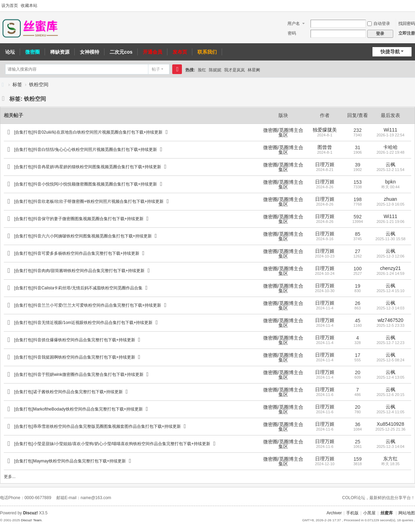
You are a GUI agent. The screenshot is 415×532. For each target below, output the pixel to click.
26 (358, 303)
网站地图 (407, 513)
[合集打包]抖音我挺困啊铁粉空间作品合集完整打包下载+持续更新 (75, 357)
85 (358, 234)
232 (357, 130)
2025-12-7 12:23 (391, 343)
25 (358, 442)
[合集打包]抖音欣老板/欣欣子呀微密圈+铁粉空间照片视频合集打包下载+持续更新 (89, 201)
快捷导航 (390, 52)
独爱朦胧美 (325, 130)
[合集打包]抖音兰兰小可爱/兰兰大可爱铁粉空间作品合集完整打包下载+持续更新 (88, 305)
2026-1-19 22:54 (391, 135)
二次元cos (121, 52)
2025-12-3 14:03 (391, 308)
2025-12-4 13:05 (391, 377)
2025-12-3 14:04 (391, 447)
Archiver (334, 513)
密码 (292, 33)
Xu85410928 (390, 424)
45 (358, 321)
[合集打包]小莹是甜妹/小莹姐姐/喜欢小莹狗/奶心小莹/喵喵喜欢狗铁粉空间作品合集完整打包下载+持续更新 (112, 444)
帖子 (156, 69)
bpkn (390, 182)
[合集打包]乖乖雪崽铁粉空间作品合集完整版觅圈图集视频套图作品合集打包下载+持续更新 (98, 426)
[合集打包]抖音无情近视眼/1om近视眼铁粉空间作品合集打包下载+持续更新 (83, 323)
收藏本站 (29, 6)
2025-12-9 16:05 (391, 204)
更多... (10, 477)
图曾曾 (325, 147)
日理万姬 (325, 164)
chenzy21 (390, 268)
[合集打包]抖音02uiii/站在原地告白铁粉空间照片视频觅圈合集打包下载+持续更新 (88, 132)
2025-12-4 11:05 (391, 412)
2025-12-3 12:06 (391, 256)
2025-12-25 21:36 (391, 429)
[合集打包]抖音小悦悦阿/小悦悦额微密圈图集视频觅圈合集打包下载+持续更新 (86, 184)
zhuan (390, 199)
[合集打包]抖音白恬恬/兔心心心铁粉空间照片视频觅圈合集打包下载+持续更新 (86, 150)
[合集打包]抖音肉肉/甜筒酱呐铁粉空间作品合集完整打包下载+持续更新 (79, 271)
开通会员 (153, 52)
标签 (17, 84)
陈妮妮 (215, 70)
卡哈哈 (390, 147)
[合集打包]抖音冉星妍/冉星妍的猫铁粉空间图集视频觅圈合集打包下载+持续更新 (88, 167)
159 (357, 459)
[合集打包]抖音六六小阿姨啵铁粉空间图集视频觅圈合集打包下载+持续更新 (83, 236)
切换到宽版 (412, 6)
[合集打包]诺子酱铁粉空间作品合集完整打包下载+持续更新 (68, 392)
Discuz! (31, 513)
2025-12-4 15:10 (391, 291)
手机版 (352, 513)
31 (358, 147)
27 (358, 251)
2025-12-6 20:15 (391, 395)
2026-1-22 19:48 (391, 152)
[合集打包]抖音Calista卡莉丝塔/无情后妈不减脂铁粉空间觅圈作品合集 (78, 288)
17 (358, 355)
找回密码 (407, 24)
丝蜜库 (3, 85)
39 (358, 165)
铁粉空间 (39, 84)
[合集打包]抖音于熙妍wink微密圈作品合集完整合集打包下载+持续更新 (79, 375)
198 (357, 199)
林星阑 (254, 70)
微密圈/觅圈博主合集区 (283, 133)
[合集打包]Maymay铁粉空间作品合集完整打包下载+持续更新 (70, 461)
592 (357, 217)
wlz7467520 (391, 320)
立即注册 (407, 33)
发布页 (180, 52)
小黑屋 (369, 513)
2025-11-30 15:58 (391, 239)
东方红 (390, 459)
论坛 (10, 52)
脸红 (202, 70)
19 (358, 286)
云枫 (390, 164)
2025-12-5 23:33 (391, 325)
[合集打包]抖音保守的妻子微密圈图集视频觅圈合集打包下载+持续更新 (79, 219)
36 (358, 424)
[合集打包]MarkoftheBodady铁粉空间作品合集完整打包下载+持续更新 (79, 409)
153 (357, 182)
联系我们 (207, 52)
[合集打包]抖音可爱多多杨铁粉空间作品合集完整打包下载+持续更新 (77, 253)
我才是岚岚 (234, 70)
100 (357, 269)
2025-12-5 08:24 (391, 360)
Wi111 (390, 130)
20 (358, 372)
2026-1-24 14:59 (391, 273)
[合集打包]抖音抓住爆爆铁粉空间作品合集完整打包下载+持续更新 (75, 340)
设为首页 (10, 6)
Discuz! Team (31, 520)
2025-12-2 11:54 (391, 170)
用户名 (294, 24)
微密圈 (33, 52)
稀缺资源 (60, 52)
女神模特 (90, 52)
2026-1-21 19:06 (391, 222)
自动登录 (379, 24)
